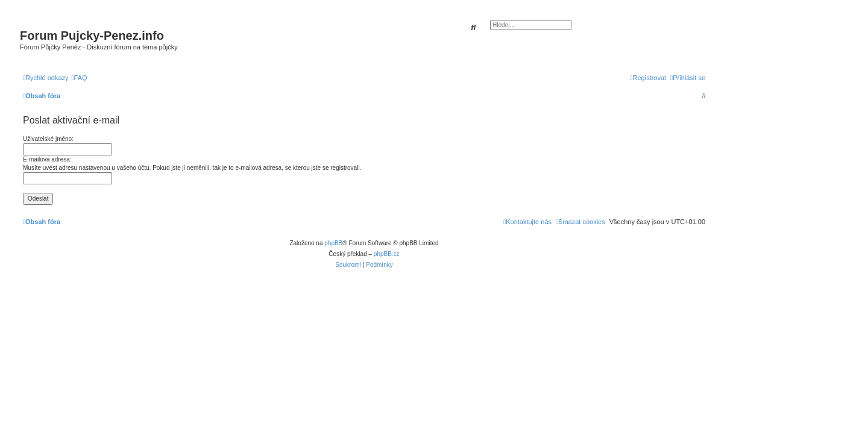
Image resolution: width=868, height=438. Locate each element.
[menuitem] (80, 78)
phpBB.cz (387, 254)
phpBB (333, 243)
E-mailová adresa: (47, 159)
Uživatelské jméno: (48, 139)
